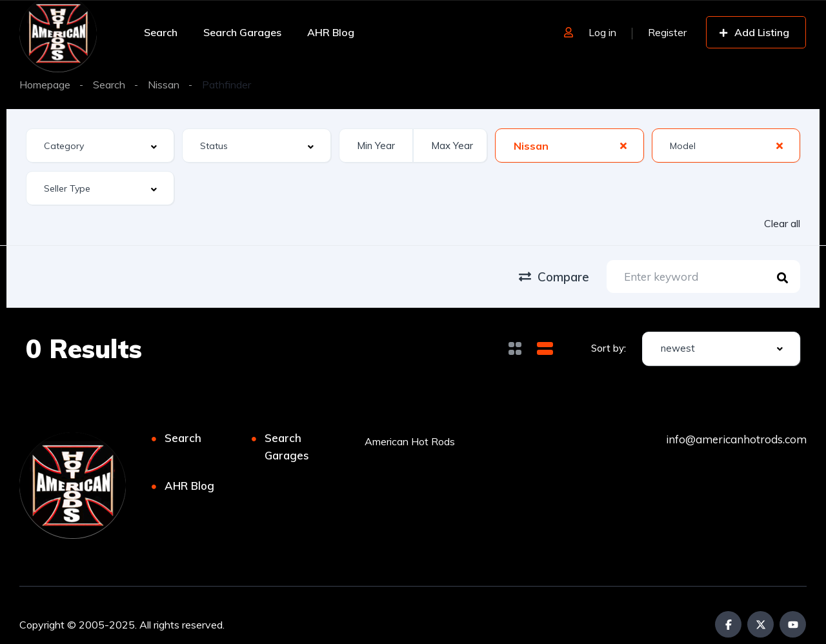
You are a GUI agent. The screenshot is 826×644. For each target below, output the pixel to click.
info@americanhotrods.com (736, 439)
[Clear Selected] (623, 145)
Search (161, 32)
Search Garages (242, 32)
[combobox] (100, 146)
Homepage (45, 85)
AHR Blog (331, 32)
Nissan (164, 85)
